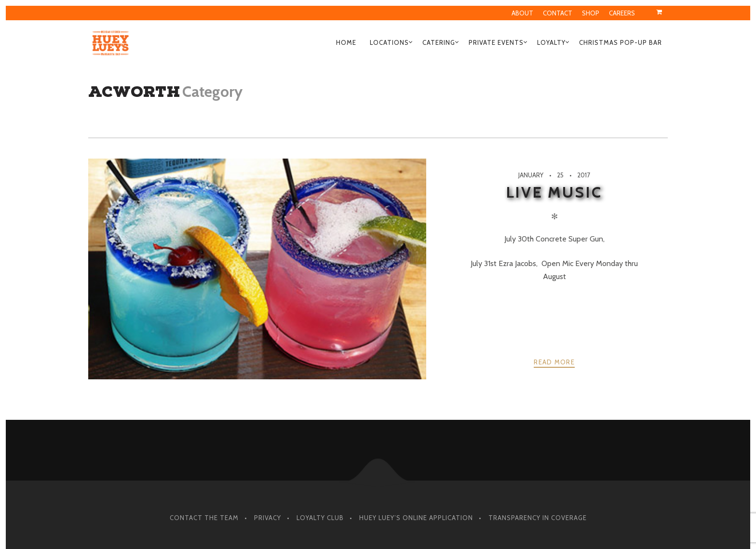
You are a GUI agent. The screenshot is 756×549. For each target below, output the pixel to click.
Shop (591, 13)
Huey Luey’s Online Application (416, 518)
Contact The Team (204, 518)
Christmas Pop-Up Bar (621, 42)
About (522, 13)
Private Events (496, 42)
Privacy (268, 518)
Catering (439, 42)
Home (346, 42)
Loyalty (551, 42)
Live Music (554, 192)
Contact (558, 13)
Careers (622, 13)
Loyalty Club (320, 518)
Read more (554, 362)
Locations (389, 42)
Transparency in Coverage (538, 518)
